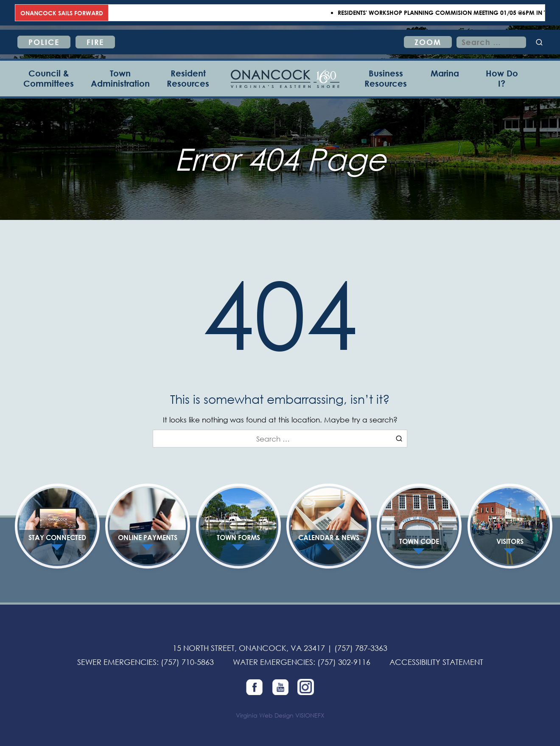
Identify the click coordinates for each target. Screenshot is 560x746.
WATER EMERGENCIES (273, 662)
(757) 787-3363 (361, 648)
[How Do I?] (502, 79)
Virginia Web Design (265, 715)
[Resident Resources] (188, 79)
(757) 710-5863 (187, 662)
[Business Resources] (386, 79)
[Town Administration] (120, 79)
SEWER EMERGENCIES (117, 662)
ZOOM (428, 42)
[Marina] (445, 79)
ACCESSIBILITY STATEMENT (436, 662)
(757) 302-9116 (344, 662)
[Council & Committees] (49, 79)
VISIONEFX (310, 715)
